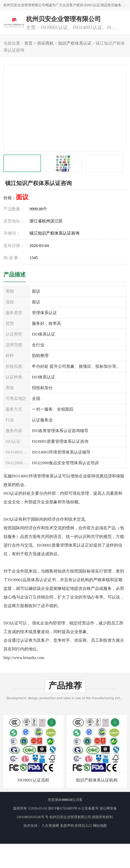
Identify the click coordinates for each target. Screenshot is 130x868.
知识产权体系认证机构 (97, 780)
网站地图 (100, 826)
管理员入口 (83, 826)
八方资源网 (50, 826)
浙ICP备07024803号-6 (64, 808)
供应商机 (45, 43)
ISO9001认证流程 (33, 780)
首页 (28, 43)
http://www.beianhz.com (24, 658)
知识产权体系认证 (75, 43)
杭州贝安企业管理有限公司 (70, 817)
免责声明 (67, 826)
